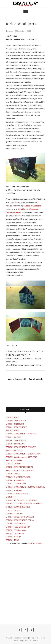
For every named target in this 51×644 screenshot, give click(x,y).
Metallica (22, 209)
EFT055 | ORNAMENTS (16, 524)
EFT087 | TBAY (12, 417)
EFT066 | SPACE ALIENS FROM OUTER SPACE (25, 487)
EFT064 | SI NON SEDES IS (17, 494)
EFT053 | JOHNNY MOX (16, 530)
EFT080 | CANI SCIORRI (16, 440)
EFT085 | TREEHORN (15, 424)
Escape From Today (20, 638)
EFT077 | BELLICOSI (14, 450)
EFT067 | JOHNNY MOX (16, 484)
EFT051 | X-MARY (13, 537)
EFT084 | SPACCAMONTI (17, 427)
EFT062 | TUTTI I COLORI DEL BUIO (21, 500)
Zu (11, 206)
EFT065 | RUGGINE (14, 490)
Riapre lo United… (37, 379)
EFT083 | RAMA (13, 430)
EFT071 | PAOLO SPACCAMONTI (20, 470)
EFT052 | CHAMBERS (15, 533)
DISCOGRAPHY (36, 543)
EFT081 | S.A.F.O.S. (14, 437)
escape (10, 31)
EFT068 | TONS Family (15, 480)
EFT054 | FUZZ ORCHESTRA (18, 527)
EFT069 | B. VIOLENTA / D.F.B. (18, 477)
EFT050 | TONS (12, 540)
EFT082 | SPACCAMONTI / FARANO (21, 434)
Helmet (27, 206)
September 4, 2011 (23, 31)
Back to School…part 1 (16, 379)
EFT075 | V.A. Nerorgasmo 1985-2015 (21, 457)
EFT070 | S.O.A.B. (13, 474)
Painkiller (17, 212)
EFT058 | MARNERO (14, 513)
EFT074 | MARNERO (14, 460)
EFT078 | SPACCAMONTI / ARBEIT (21, 447)
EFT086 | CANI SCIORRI (16, 421)
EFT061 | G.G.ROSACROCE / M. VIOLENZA (24, 503)
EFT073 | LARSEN (13, 464)
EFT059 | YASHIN (13, 510)
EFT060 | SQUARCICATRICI (18, 507)
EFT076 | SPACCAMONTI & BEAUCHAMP (24, 454)
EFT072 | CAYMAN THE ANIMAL (20, 467)
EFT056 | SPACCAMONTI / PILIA (20, 520)
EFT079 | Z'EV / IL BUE (15, 444)
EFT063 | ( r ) (11, 497)
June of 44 (37, 206)
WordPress (34, 641)
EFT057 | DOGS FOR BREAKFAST (20, 517)
